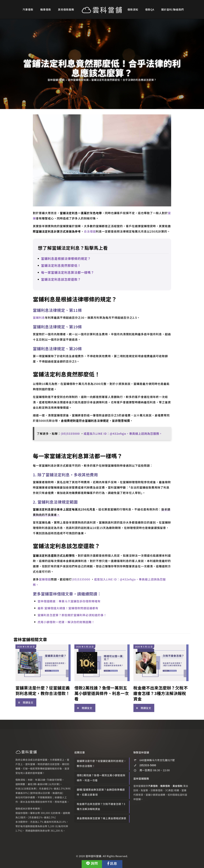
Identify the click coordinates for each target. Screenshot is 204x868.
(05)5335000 (71, 433)
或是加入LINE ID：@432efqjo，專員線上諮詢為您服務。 (123, 433)
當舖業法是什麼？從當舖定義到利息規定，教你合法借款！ (43, 690)
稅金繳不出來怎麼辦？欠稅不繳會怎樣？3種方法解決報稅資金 (161, 693)
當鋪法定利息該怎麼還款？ (61, 279)
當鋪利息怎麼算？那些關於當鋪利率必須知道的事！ (72, 615)
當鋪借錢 (45, 579)
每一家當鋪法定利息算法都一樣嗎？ (68, 272)
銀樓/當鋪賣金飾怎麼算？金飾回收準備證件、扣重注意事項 (101, 792)
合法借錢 (90, 231)
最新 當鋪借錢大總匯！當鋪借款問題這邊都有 (68, 608)
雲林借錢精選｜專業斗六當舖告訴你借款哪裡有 (69, 601)
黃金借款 (177, 786)
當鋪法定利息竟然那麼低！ (61, 265)
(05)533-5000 (148, 765)
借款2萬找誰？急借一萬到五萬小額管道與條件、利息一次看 (102, 693)
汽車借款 (153, 786)
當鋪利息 (39, 317)
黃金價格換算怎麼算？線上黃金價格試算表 (102, 818)
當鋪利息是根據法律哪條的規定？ (66, 258)
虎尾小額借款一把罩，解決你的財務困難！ (66, 622)
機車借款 (165, 786)
